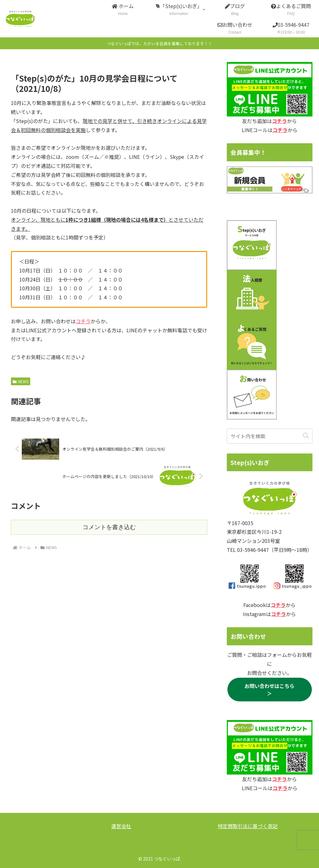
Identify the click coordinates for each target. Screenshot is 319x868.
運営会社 (121, 826)
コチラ (83, 321)
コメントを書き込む (109, 527)
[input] (269, 436)
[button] (306, 436)
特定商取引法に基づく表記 (248, 826)
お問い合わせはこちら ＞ (272, 690)
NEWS (21, 381)
